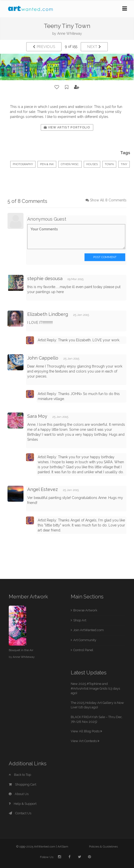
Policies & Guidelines (103, 847)
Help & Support (23, 804)
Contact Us (20, 813)
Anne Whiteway (70, 33)
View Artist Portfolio (67, 127)
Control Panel (83, 650)
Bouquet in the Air (21, 650)
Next (94, 47)
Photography (23, 164)
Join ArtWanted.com (88, 630)
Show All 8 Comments (108, 200)
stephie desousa (45, 278)
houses (92, 164)
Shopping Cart (22, 784)
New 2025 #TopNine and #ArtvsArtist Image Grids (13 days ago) (95, 688)
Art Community (85, 640)
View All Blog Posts (86, 731)
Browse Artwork (85, 610)
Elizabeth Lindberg (48, 314)
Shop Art (80, 620)
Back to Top (20, 775)
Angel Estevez (42, 489)
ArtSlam (63, 847)
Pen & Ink (47, 164)
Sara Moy (37, 416)
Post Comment (105, 257)
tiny (124, 164)
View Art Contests (85, 741)
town (109, 164)
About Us (19, 794)
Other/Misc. (70, 164)
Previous (44, 47)
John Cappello (43, 358)
